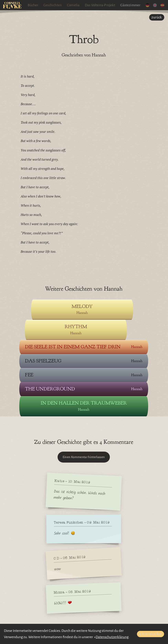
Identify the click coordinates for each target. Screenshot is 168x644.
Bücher (33, 5)
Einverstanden (151, 634)
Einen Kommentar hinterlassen (84, 457)
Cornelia (73, 5)
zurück (157, 17)
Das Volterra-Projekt (100, 5)
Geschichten (53, 5)
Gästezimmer (130, 5)
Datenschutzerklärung (112, 637)
